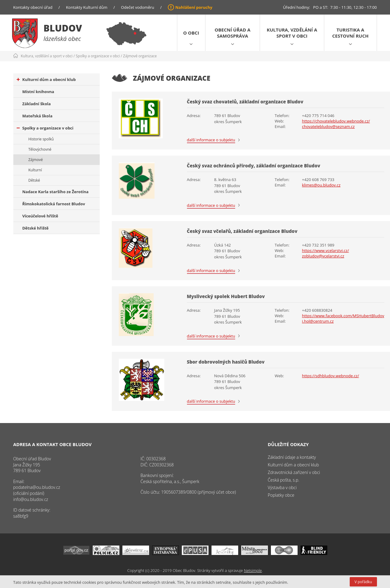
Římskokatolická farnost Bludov (54, 204)
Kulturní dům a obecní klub (46, 79)
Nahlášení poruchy (194, 7)
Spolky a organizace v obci (98, 56)
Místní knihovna (38, 92)
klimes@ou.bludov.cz (321, 185)
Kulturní (35, 170)
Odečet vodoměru (138, 7)
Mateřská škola (37, 116)
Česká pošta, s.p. (284, 480)
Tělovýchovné (40, 149)
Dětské (34, 180)
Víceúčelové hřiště (40, 216)
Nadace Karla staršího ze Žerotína (56, 192)
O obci (191, 33)
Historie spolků (41, 139)
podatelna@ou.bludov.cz (37, 487)
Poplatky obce (281, 495)
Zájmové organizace (140, 56)
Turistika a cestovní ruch (350, 33)
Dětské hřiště (36, 228)
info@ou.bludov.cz (31, 499)
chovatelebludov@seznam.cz (328, 126)
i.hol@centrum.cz (318, 321)
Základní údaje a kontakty (292, 457)
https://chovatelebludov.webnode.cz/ (336, 121)
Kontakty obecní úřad (33, 7)
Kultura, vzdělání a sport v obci (292, 33)
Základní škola (37, 104)
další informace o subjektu (211, 140)
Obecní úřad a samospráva (232, 33)
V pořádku (363, 582)
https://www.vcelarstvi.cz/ (326, 250)
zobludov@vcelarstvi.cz (323, 256)
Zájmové (36, 160)
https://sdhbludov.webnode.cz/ (331, 376)
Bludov (63, 28)
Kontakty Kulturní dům (87, 7)
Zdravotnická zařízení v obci (294, 472)
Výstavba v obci (282, 487)
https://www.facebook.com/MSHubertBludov (343, 316)
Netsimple (253, 570)
